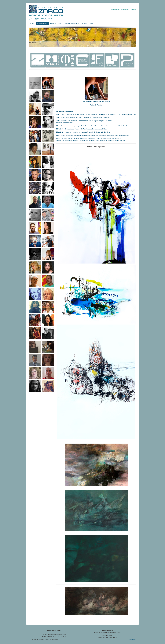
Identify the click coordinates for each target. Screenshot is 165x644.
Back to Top (132, 640)
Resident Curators (56, 24)
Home (32, 24)
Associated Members (72, 24)
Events (84, 24)
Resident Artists (42, 24)
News (92, 24)
